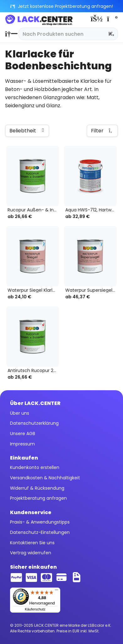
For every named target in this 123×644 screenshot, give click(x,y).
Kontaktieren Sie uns (32, 543)
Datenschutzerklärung (34, 423)
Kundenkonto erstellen (35, 467)
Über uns (20, 413)
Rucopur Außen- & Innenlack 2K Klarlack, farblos (33, 210)
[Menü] (56, 591)
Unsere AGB (23, 434)
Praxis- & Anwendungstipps (40, 522)
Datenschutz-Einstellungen (40, 532)
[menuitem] (10, 34)
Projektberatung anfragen (38, 498)
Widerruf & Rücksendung (37, 488)
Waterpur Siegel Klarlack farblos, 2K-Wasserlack (33, 290)
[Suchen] (112, 34)
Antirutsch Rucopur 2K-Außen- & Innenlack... (33, 371)
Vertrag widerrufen (31, 553)
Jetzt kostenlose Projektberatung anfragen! (62, 6)
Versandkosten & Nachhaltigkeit (45, 478)
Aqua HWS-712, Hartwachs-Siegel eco (91, 210)
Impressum (22, 444)
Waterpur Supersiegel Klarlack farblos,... (91, 290)
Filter (102, 131)
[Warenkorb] (112, 19)
